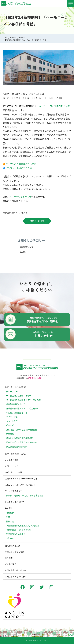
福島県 (40, 495)
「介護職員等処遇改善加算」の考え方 (23, 525)
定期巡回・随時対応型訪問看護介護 (22, 430)
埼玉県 (17, 495)
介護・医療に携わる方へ (15, 570)
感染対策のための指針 (16, 534)
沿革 (8, 517)
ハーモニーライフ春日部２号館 (54, 106)
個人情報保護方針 (13, 546)
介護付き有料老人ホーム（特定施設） (23, 408)
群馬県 (33, 495)
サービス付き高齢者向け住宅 (19, 396)
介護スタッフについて (14, 502)
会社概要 (10, 513)
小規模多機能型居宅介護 (17, 413)
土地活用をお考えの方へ (15, 576)
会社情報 (9, 508)
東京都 (9, 495)
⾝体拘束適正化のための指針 (19, 530)
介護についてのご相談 (14, 552)
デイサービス (12, 417)
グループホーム (13, 391)
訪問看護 (10, 434)
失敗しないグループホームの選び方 (20, 485)
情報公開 (10, 521)
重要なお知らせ (27, 247)
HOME (5, 38)
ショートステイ (13, 421)
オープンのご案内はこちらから (21, 164)
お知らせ (13, 38)
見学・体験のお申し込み (15, 454)
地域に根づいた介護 (13, 472)
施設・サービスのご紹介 (15, 387)
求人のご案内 (11, 564)
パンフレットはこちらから (19, 168)
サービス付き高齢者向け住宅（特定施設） (24, 400)
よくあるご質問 (12, 460)
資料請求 (9, 558)
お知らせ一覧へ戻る (37, 221)
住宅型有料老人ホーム (16, 404)
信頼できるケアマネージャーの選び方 (21, 478)
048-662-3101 (35, 378)
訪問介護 (10, 425)
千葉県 (25, 495)
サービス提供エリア (13, 491)
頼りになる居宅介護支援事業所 (20, 438)
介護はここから (12, 466)
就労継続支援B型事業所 (16, 446)
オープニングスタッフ (20, 197)
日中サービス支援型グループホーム (22, 442)
